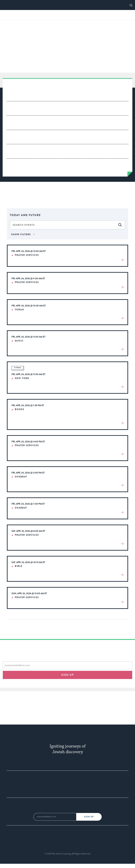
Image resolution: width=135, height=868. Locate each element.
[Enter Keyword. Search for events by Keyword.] (67, 225)
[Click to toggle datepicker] (67, 215)
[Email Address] (55, 817)
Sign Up (89, 817)
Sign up (68, 675)
